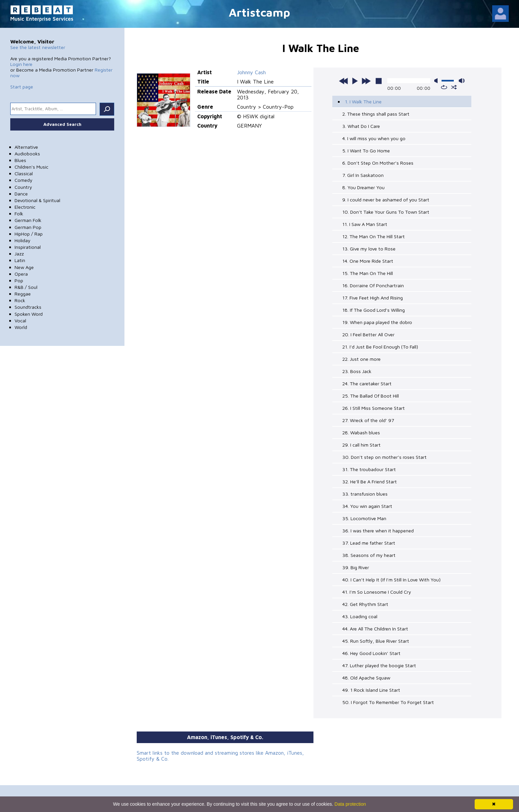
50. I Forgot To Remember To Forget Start (388, 702)
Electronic (25, 207)
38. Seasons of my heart (369, 555)
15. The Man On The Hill (368, 273)
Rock (20, 300)
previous (344, 81)
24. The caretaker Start (367, 383)
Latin (20, 260)
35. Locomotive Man (364, 518)
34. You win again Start (367, 506)
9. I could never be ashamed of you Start (386, 200)
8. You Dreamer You (363, 187)
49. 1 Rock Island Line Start (371, 690)
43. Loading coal (360, 616)
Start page (22, 87)
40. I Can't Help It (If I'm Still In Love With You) (391, 580)
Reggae (23, 294)
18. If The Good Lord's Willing (374, 310)
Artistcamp (259, 12)
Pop (19, 280)
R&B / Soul (26, 287)
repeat (444, 87)
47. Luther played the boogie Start (379, 665)
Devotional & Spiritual (37, 200)
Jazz (19, 254)
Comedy (24, 180)
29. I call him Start (361, 445)
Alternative (26, 147)
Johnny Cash (251, 72)
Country (23, 187)
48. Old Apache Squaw (366, 678)
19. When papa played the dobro (377, 322)
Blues (20, 160)
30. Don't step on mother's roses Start (384, 457)
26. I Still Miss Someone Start (374, 408)
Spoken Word (29, 314)
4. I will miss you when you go (374, 138)
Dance (21, 194)
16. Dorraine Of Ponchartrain (373, 285)
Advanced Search (62, 124)
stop (379, 81)
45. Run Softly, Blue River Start (376, 641)
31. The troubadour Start (369, 469)
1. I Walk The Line (363, 102)
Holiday (23, 240)
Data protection (350, 804)
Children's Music (31, 167)
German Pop (28, 227)
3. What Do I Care (361, 126)
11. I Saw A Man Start (365, 224)
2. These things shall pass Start (376, 114)
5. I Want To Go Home (366, 151)
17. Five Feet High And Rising (373, 298)
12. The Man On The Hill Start (374, 236)
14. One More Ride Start (368, 261)
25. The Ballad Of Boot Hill (371, 396)
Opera (21, 274)
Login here (21, 64)
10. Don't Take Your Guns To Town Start (386, 212)
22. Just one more (361, 359)
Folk (19, 214)
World (21, 327)
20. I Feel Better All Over (368, 334)
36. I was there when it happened (378, 531)
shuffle (454, 87)
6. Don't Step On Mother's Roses (378, 163)
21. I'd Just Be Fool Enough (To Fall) (380, 347)
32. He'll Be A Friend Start (370, 482)
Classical (24, 173)
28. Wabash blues (361, 433)
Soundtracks (28, 307)
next (366, 81)
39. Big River (356, 567)
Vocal (20, 321)
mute (437, 81)
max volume (462, 81)
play (355, 81)
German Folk (28, 220)
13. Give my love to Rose (369, 249)
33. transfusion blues (365, 494)
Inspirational (28, 247)
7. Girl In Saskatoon (363, 175)
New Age (24, 267)
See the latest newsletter (38, 47)
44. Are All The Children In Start (375, 629)
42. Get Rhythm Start (365, 604)
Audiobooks (27, 154)
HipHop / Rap (29, 234)
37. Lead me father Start (369, 543)
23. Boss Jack (357, 371)
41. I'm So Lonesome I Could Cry (377, 592)
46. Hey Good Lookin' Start (371, 653)
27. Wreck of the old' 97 (368, 420)
